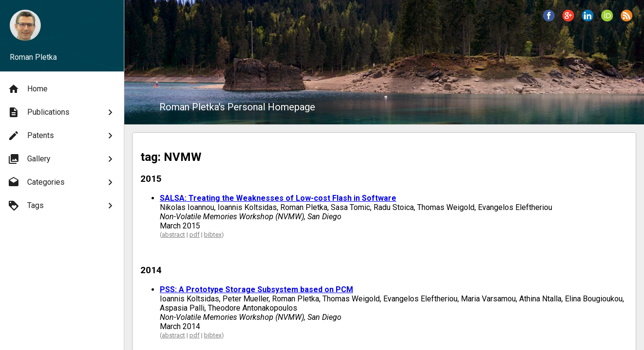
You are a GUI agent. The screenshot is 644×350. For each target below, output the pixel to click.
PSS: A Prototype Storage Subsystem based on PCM (256, 289)
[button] (549, 16)
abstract (173, 235)
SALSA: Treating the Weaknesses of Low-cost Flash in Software (278, 198)
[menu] (62, 147)
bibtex (213, 235)
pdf (195, 235)
